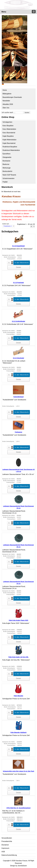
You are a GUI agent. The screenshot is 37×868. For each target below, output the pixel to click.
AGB (3, 852)
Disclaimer (5, 845)
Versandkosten (7, 838)
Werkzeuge (7, 168)
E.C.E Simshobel (18, 358)
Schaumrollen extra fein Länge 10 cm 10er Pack (18, 771)
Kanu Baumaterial (9, 133)
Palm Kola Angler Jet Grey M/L (18, 657)
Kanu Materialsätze (9, 129)
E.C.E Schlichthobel (18, 321)
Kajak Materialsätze (9, 140)
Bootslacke (6, 161)
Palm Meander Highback (19, 732)
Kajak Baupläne (8, 136)
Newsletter (6, 101)
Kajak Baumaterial (9, 143)
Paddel (5, 182)
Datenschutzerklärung (9, 855)
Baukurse (6, 164)
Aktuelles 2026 (8, 104)
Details (18, 267)
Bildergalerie (7, 94)
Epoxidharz (7, 154)
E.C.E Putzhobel (18, 283)
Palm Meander (18, 696)
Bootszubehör (7, 171)
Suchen (27, 113)
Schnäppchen (7, 122)
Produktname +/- (8, 226)
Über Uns (6, 108)
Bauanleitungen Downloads (12, 97)
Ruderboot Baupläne (10, 147)
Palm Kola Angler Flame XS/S (19, 620)
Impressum (5, 848)
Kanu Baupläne (8, 126)
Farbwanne (19, 432)
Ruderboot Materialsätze (11, 150)
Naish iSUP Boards (9, 175)
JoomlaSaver (22, 866)
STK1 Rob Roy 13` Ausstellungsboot (18, 808)
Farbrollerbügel (18, 397)
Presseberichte (7, 841)
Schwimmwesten (8, 178)
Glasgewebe (7, 157)
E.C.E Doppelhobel (18, 246)
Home (5, 90)
